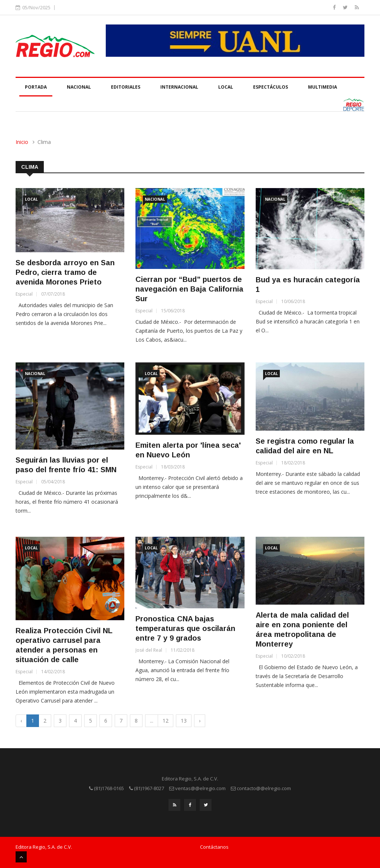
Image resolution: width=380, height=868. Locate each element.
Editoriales (126, 87)
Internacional (179, 87)
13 (184, 721)
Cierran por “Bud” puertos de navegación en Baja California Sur (189, 289)
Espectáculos (271, 87)
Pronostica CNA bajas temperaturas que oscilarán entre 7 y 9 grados (185, 628)
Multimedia (322, 87)
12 (166, 721)
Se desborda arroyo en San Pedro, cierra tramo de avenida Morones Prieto (65, 272)
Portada (36, 87)
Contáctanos (214, 847)
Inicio (22, 142)
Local (226, 87)
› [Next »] (200, 721)
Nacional (79, 87)
